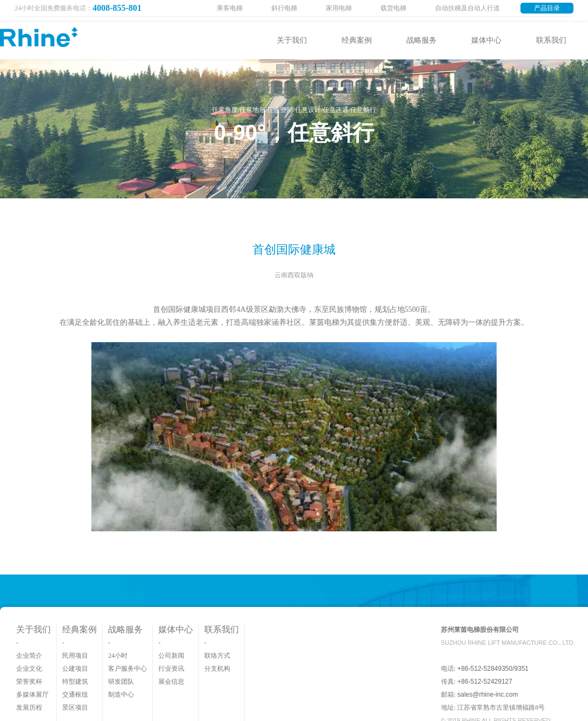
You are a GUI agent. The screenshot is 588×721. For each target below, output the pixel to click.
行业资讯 (171, 669)
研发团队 (121, 682)
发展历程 (29, 707)
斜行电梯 (284, 8)
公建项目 (75, 669)
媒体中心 (486, 40)
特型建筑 (75, 682)
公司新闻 (171, 656)
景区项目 (75, 707)
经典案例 (357, 40)
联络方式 (217, 656)
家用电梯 (339, 8)
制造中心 (121, 695)
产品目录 (547, 8)
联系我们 (551, 40)
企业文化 (29, 669)
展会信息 (171, 682)
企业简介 (29, 656)
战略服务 (422, 40)
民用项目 (75, 656)
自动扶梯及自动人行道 (467, 8)
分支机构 (217, 669)
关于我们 (292, 40)
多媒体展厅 (32, 695)
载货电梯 (393, 8)
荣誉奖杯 (29, 682)
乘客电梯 (230, 8)
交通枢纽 (75, 695)
